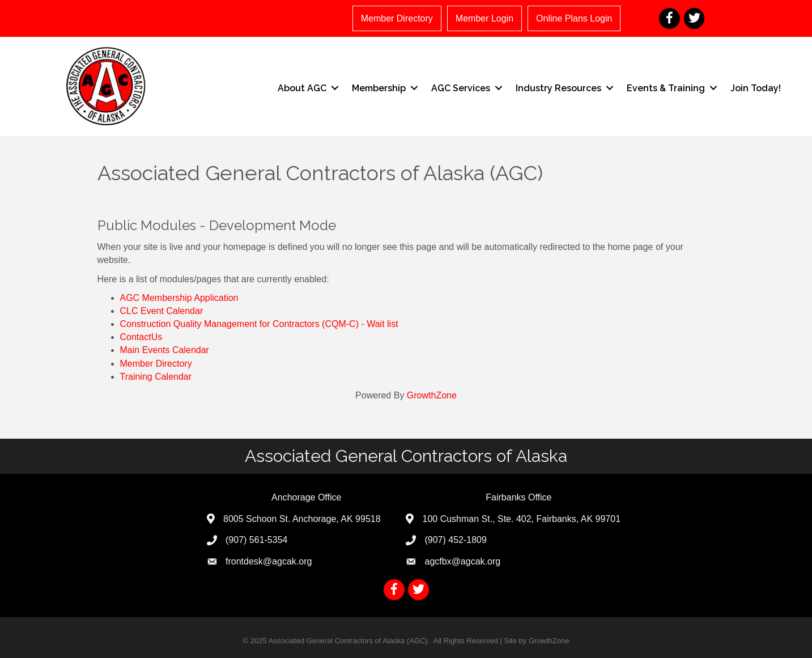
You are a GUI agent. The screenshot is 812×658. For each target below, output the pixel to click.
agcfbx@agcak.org (462, 561)
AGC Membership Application (179, 298)
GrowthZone (432, 395)
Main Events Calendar (165, 350)
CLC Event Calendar (162, 311)
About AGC (302, 88)
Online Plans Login (574, 18)
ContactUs (141, 337)
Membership (379, 88)
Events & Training (666, 88)
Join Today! (756, 88)
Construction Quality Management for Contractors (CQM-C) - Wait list (259, 324)
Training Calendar (156, 377)
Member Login (484, 18)
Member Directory (397, 18)
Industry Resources (558, 88)
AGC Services (461, 88)
